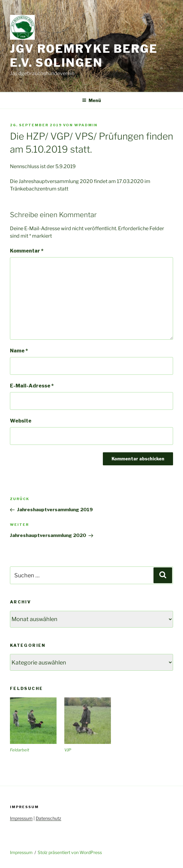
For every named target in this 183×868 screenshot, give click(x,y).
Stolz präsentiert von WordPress (70, 852)
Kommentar (27, 251)
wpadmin (86, 125)
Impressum (21, 818)
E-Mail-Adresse (32, 386)
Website (21, 421)
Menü (91, 100)
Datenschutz (48, 818)
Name (19, 351)
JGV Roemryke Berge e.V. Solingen (84, 56)
